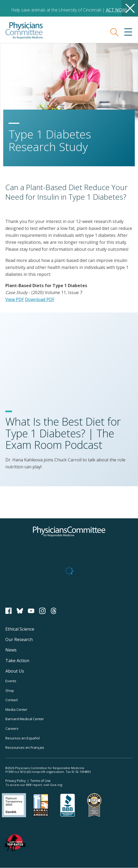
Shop (10, 690)
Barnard (25, 719)
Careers (12, 728)
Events (11, 681)
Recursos (23, 738)
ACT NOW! (116, 10)
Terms (40, 781)
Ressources (25, 747)
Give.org (56, 785)
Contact (12, 700)
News (11, 650)
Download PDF (40, 299)
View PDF (15, 299)
